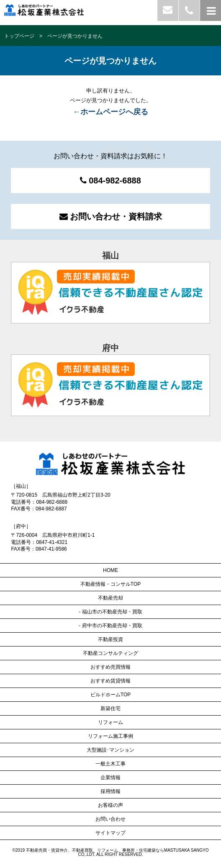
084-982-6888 (110, 180)
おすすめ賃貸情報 (110, 681)
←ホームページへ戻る (110, 112)
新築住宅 (110, 708)
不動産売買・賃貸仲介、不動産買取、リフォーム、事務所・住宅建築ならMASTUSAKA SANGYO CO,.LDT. (117, 852)
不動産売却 (110, 598)
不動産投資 (110, 639)
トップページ (19, 36)
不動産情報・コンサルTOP (110, 584)
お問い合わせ (110, 819)
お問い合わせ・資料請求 (111, 216)
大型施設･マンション (110, 750)
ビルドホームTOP (110, 695)
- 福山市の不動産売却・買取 (110, 612)
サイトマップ (110, 833)
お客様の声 (110, 805)
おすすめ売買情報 (110, 667)
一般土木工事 (110, 764)
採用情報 (110, 791)
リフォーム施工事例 (110, 736)
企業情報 (110, 778)
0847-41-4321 (52, 542)
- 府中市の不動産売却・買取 (110, 626)
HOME (110, 570)
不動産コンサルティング (110, 653)
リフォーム (110, 722)
